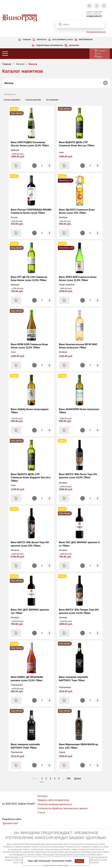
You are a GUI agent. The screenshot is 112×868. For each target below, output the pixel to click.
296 (69, 779)
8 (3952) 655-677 (94, 16)
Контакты (42, 40)
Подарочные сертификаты (50, 45)
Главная (27, 40)
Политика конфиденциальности (55, 804)
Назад (34, 779)
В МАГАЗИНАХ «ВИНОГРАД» (56, 865)
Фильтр (33, 64)
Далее (78, 779)
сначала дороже (33, 100)
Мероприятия (86, 40)
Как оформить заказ (63, 40)
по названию (52, 100)
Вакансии (74, 45)
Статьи (41, 812)
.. (63, 779)
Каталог (20, 64)
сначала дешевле (12, 100)
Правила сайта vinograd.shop (53, 800)
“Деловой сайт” (10, 823)
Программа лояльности (96, 32)
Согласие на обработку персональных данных (63, 808)
